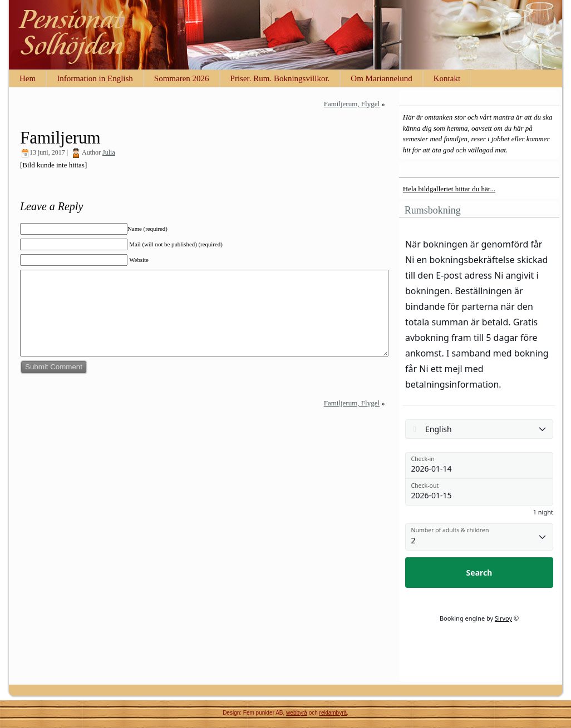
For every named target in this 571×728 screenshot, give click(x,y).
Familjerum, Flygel (352, 104)
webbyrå (297, 713)
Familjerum (60, 138)
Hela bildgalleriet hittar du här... (449, 189)
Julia (109, 152)
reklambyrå (333, 713)
